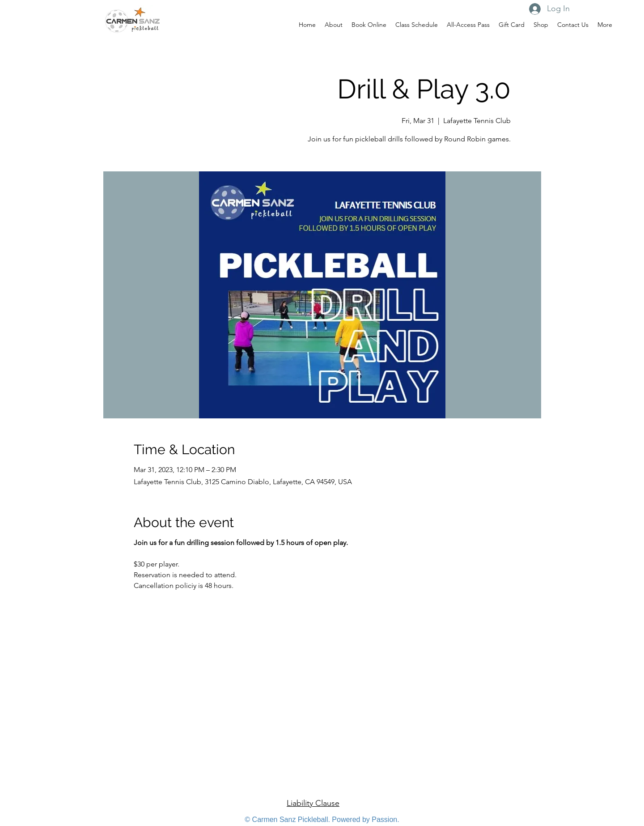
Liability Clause (313, 803)
